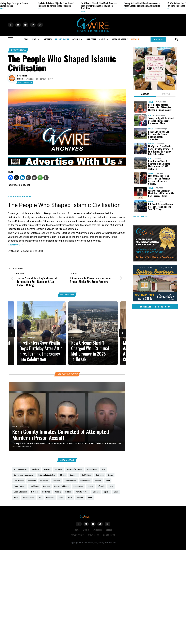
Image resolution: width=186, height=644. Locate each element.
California (97, 530)
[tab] (145, 95)
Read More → (16, 245)
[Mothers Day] (155, 89)
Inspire (23, 338)
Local (151, 129)
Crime (126, 338)
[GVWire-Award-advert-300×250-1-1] (155, 261)
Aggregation (18, 50)
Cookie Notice (109, 535)
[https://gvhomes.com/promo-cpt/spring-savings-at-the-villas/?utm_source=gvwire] (155, 301)
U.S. (56, 9)
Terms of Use (93, 535)
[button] (35, 39)
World (86, 530)
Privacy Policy (77, 535)
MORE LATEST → (141, 216)
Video (99, 11)
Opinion (109, 530)
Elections (15, 9)
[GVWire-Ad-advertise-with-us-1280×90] (67, 165)
